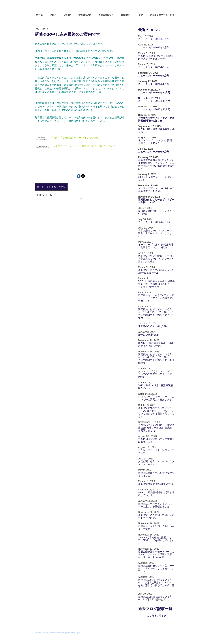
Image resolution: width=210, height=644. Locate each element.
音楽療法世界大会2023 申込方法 (156, 484)
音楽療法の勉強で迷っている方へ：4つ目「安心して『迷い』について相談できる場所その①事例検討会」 (156, 359)
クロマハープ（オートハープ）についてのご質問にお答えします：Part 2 (156, 374)
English (67, 15)
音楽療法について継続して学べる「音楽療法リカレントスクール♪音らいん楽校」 (156, 259)
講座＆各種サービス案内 (162, 15)
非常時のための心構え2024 (153, 326)
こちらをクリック (157, 616)
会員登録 (125, 15)
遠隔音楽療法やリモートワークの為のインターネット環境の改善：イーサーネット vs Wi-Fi (156, 554)
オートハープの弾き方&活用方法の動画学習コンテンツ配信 (156, 246)
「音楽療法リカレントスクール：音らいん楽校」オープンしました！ (156, 233)
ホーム (39, 15)
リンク (140, 15)
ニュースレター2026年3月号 (153, 67)
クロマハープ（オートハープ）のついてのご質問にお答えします (156, 398)
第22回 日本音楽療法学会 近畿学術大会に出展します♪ (156, 345)
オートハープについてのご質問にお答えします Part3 (156, 142)
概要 (37, 630)
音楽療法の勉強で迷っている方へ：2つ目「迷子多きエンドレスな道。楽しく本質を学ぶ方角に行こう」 (156, 584)
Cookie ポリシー (65, 630)
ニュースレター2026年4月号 (153, 47)
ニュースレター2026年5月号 (153, 39)
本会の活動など (106, 15)
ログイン (172, 635)
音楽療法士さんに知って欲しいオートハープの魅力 (156, 516)
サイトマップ (78, 630)
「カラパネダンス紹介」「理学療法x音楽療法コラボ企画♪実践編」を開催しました (156, 428)
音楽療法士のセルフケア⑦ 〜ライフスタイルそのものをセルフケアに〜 (156, 568)
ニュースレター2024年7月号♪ (154, 222)
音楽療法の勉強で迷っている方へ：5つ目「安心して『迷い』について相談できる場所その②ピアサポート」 (156, 314)
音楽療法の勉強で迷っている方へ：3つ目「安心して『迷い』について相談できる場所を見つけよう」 (156, 412)
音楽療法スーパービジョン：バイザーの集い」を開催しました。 (156, 505)
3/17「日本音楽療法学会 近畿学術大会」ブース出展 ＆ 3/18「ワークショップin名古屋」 (156, 284)
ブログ (53, 15)
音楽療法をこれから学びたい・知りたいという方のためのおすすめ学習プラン (156, 298)
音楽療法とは (85, 15)
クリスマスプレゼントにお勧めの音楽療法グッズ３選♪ (156, 190)
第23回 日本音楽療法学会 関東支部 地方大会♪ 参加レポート (156, 57)
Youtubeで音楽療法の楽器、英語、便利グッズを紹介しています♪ (156, 540)
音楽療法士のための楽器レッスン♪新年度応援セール (156, 271)
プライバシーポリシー (48, 630)
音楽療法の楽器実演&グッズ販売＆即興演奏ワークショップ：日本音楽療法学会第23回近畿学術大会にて (156, 164)
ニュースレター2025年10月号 (154, 109)
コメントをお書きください (51, 187)
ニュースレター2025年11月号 (154, 101)
